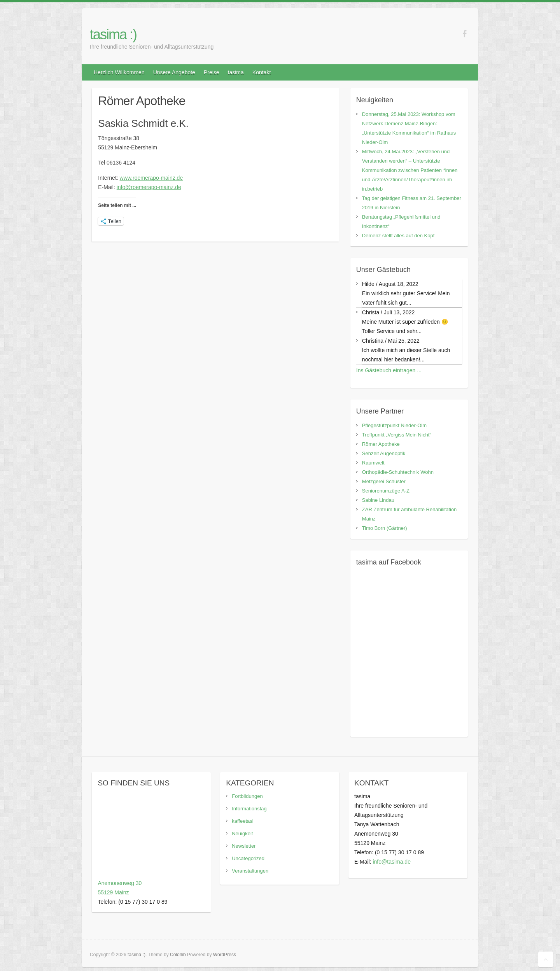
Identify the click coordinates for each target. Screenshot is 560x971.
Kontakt (262, 72)
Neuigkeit (242, 833)
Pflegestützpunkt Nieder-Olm (394, 425)
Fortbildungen (247, 796)
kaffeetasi (242, 821)
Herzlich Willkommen (119, 72)
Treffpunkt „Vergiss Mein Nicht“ (397, 435)
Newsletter (244, 846)
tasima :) (113, 34)
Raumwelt (373, 463)
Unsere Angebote (174, 72)
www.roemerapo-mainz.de (151, 178)
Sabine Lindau (378, 500)
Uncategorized (248, 858)
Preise (212, 72)
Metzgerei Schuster (384, 481)
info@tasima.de (391, 862)
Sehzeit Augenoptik (384, 453)
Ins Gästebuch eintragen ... (389, 370)
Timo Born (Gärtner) (385, 528)
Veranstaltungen (250, 871)
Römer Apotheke (381, 444)
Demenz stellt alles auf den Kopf (398, 236)
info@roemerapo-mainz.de (149, 187)
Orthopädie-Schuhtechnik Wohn (398, 472)
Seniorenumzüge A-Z (386, 491)
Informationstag (249, 809)
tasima (236, 72)
